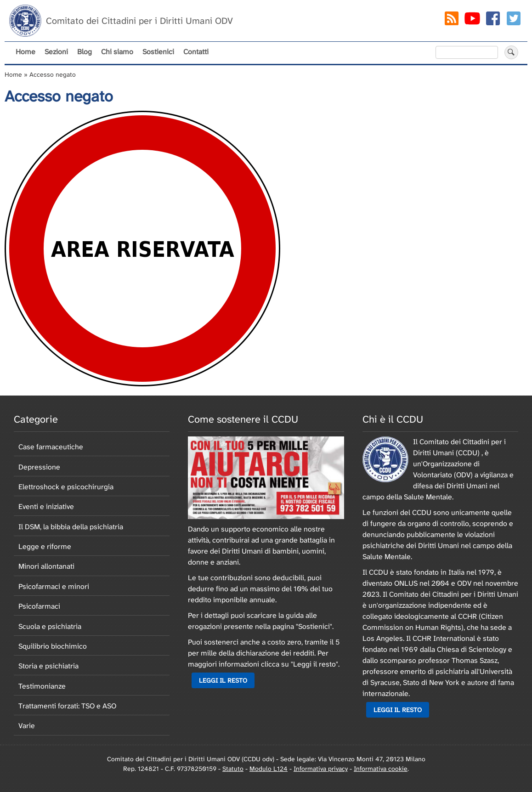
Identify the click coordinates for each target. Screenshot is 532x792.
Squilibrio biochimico (53, 646)
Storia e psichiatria (48, 666)
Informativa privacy (321, 769)
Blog (85, 52)
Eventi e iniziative (46, 506)
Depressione (39, 467)
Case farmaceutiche (51, 447)
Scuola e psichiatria (50, 626)
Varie (27, 726)
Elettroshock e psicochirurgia (66, 487)
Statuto (233, 769)
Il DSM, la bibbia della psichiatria (71, 527)
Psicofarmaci (39, 606)
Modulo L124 (269, 769)
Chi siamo (117, 52)
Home (25, 52)
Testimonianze (42, 686)
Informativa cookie (381, 769)
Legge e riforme (45, 546)
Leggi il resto (223, 680)
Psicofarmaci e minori (54, 586)
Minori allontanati (46, 566)
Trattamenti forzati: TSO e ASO (67, 706)
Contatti (196, 52)
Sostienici (158, 52)
